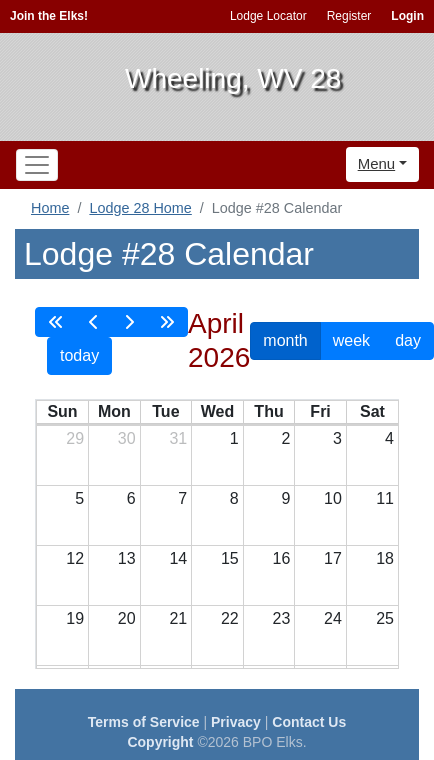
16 (282, 558)
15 (230, 558)
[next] (129, 322)
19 (75, 618)
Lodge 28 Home (140, 208)
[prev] (94, 322)
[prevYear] (56, 322)
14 (178, 558)
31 (178, 438)
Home (50, 208)
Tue (165, 411)
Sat (372, 411)
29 (75, 438)
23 (282, 618)
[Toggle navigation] (37, 165)
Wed (217, 411)
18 (385, 558)
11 (385, 498)
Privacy (236, 722)
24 (333, 618)
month (285, 340)
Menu (377, 163)
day (408, 340)
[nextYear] (167, 322)
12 (75, 558)
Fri (320, 411)
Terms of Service (144, 722)
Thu (268, 411)
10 (333, 498)
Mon (114, 411)
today (79, 355)
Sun (62, 411)
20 (127, 618)
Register (349, 16)
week (351, 340)
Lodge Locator (268, 16)
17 (333, 558)
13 (127, 558)
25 (385, 618)
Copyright (160, 742)
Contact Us (309, 722)
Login (407, 16)
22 (230, 618)
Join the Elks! (49, 16)
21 (178, 618)
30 (127, 438)
